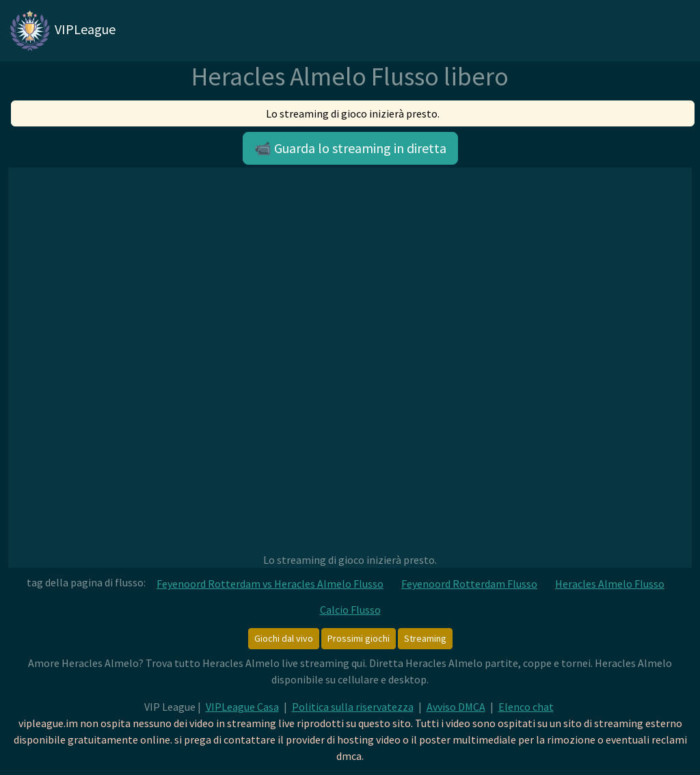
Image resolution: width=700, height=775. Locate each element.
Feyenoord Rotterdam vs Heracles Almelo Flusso (270, 584)
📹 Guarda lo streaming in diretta (350, 148)
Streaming (425, 638)
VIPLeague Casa (242, 707)
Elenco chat (526, 707)
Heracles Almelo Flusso (610, 584)
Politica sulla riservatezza (353, 707)
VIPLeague (62, 31)
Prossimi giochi (359, 638)
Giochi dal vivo (284, 638)
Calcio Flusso (350, 610)
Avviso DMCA (456, 707)
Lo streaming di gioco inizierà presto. (353, 113)
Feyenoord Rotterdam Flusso (469, 584)
